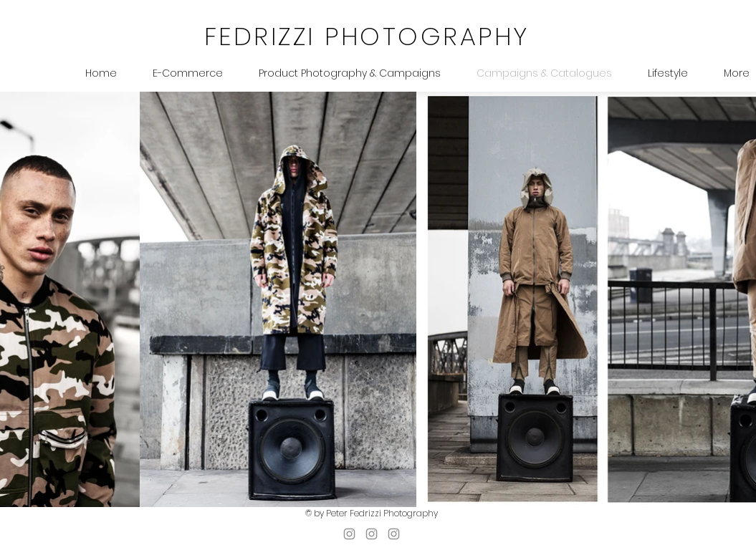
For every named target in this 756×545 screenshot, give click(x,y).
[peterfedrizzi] (394, 534)
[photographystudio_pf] (372, 534)
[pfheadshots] (349, 534)
